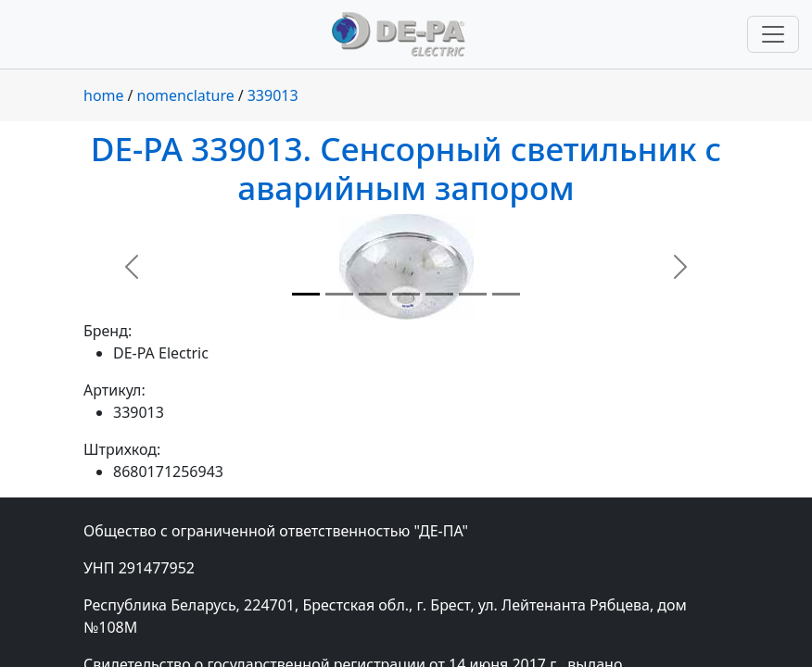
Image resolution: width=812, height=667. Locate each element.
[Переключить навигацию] (773, 34)
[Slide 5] (439, 294)
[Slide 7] (506, 294)
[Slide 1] (306, 294)
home (104, 95)
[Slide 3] (373, 294)
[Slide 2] (339, 294)
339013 (273, 95)
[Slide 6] (473, 294)
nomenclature (186, 95)
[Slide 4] (406, 294)
